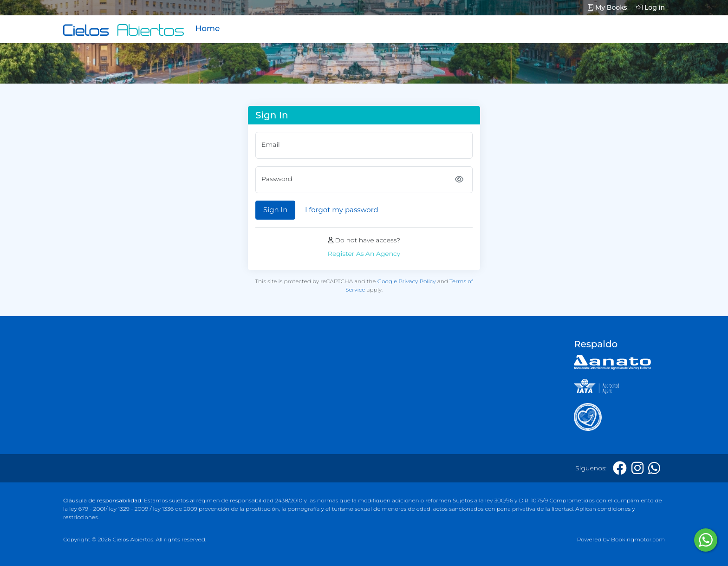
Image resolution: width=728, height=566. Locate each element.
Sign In (275, 210)
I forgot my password (342, 210)
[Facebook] (620, 468)
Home (207, 28)
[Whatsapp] (654, 468)
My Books (608, 7)
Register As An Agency (364, 254)
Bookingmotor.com (638, 539)
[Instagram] (637, 468)
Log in (650, 7)
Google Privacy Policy (407, 281)
